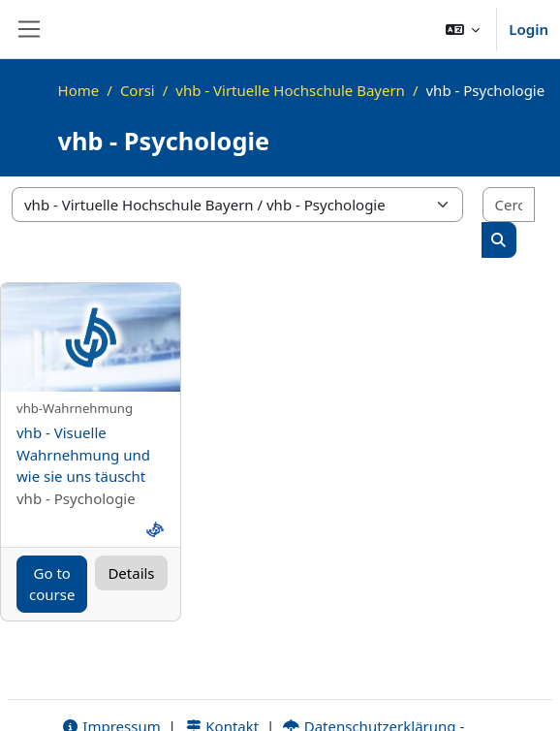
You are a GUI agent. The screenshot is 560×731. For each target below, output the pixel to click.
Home (79, 90)
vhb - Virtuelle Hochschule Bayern (290, 90)
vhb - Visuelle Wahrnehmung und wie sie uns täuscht (83, 454)
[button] (463, 29)
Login (529, 29)
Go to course (52, 584)
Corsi (138, 90)
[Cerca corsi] (509, 205)
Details (131, 573)
